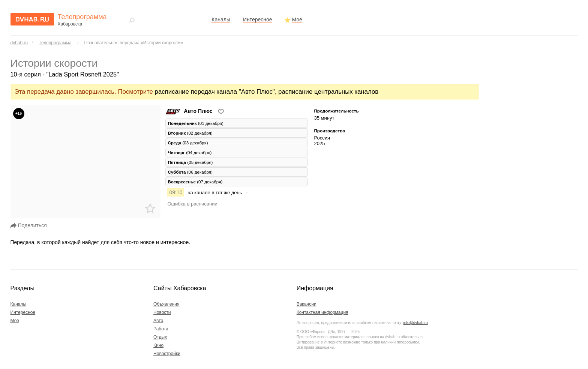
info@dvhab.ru (415, 323)
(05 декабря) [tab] (190, 162)
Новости (162, 312)
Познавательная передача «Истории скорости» (134, 43)
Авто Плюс (190, 111)
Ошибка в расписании (192, 204)
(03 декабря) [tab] (188, 143)
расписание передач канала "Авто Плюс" (215, 92)
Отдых (160, 337)
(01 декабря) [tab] (196, 123)
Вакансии (307, 304)
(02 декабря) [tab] (190, 133)
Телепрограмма (55, 43)
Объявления (166, 304)
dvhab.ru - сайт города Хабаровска (32, 19)
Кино (158, 345)
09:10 (176, 192)
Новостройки (167, 354)
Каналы (221, 19)
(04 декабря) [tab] (190, 152)
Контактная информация (322, 312)
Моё (297, 19)
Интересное (258, 19)
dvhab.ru (19, 43)
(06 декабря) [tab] (190, 172)
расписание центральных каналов (328, 92)
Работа (161, 329)
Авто (158, 321)
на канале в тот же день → (218, 193)
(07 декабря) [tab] (195, 182)
